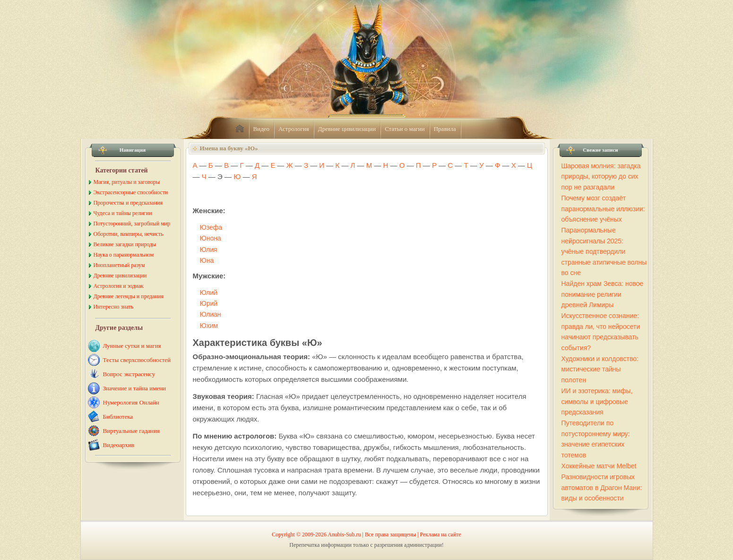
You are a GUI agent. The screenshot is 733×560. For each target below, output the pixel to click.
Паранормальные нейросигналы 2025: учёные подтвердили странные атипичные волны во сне (604, 251)
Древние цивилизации (347, 129)
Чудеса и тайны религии (123, 213)
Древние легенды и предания (129, 296)
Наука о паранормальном (124, 255)
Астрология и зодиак (119, 286)
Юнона (211, 238)
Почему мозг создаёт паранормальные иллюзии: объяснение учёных (603, 209)
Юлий (209, 293)
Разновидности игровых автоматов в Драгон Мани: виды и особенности (602, 487)
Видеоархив (119, 445)
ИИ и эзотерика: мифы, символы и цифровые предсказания (597, 401)
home (240, 129)
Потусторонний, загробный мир (132, 224)
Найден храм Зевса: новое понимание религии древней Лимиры (603, 294)
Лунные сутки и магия (132, 346)
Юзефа (211, 227)
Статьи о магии (405, 129)
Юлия (209, 250)
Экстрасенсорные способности (131, 192)
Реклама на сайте (441, 534)
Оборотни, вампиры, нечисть (129, 234)
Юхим (209, 326)
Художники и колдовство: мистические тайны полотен (600, 369)
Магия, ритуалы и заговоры (127, 182)
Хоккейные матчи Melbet (599, 466)
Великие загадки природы (125, 244)
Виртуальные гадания (131, 431)
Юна (207, 260)
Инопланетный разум (119, 265)
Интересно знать (114, 307)
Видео (262, 129)
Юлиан (211, 314)
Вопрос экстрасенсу (129, 374)
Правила (445, 129)
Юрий (209, 303)
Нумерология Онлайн (131, 402)
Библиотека (118, 417)
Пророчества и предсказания (128, 203)
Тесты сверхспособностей (137, 360)
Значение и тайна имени (135, 388)
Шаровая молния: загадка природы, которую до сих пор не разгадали (601, 177)
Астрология (294, 129)
